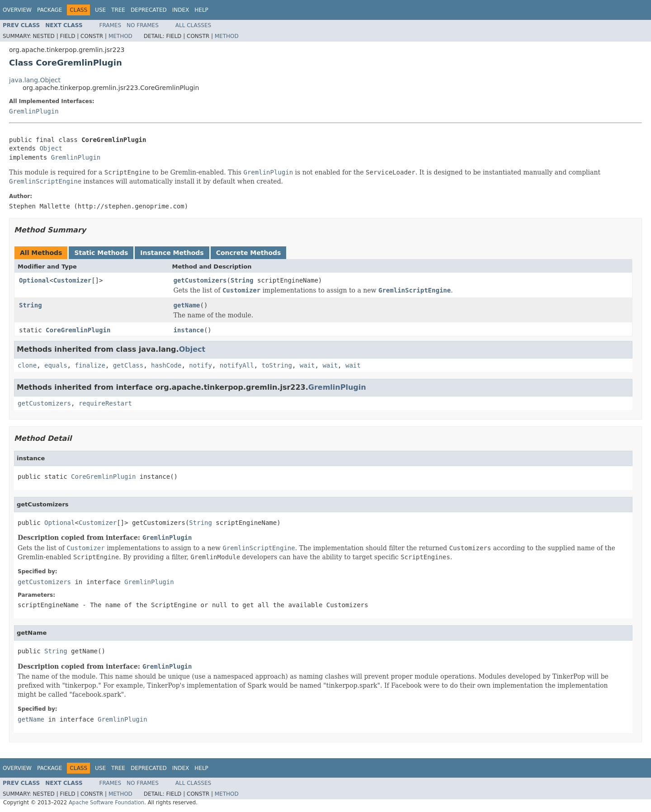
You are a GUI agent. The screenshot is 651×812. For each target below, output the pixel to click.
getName (187, 305)
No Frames (143, 25)
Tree (118, 10)
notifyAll (237, 365)
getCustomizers (200, 280)
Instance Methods (172, 253)
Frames (111, 25)
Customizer (72, 280)
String (242, 280)
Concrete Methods (249, 253)
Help (201, 10)
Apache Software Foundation (106, 803)
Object (51, 148)
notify (200, 365)
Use (100, 10)
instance (189, 330)
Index (181, 10)
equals (56, 365)
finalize (90, 365)
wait (307, 365)
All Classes (193, 25)
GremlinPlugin (34, 111)
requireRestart (105, 403)
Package (50, 10)
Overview (17, 10)
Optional (34, 280)
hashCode (166, 365)
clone (27, 365)
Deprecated (149, 10)
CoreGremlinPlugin (78, 330)
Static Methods (101, 253)
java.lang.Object (35, 80)
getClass (128, 365)
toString (277, 365)
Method (120, 36)
